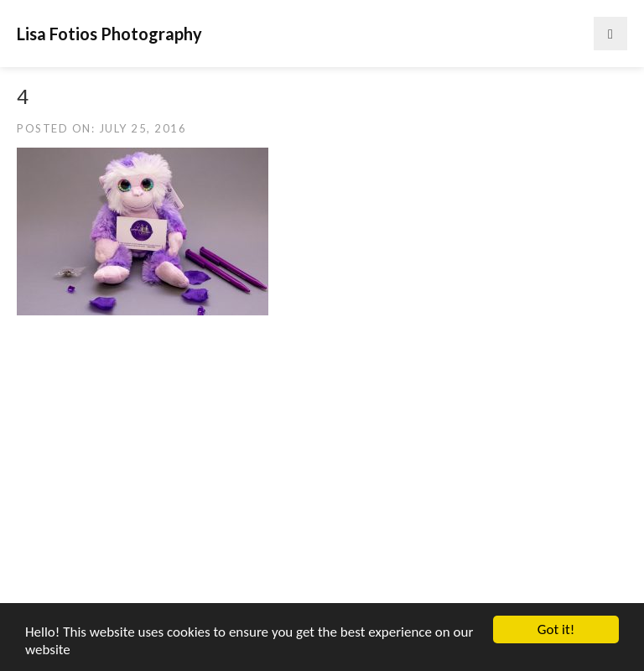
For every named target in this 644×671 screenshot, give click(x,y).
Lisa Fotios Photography (109, 34)
